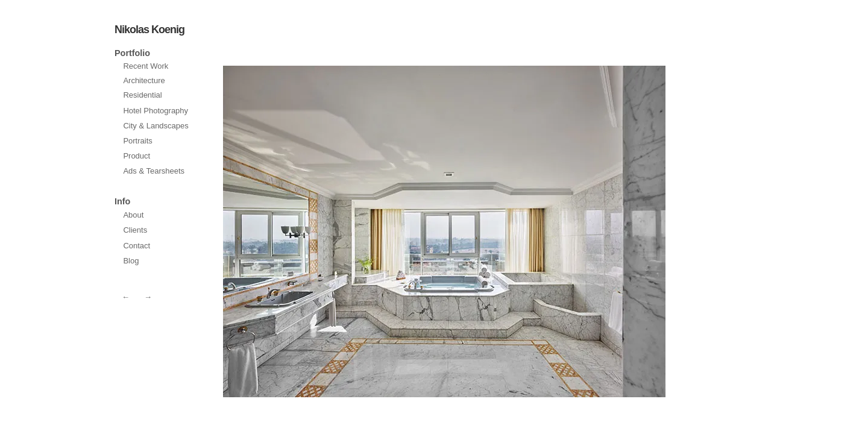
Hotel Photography (156, 111)
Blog (131, 261)
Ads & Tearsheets (154, 171)
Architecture (144, 80)
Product (137, 156)
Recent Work (146, 66)
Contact (137, 246)
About (133, 215)
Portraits (137, 141)
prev (557, 231)
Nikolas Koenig (149, 30)
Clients (135, 230)
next (332, 231)
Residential (142, 95)
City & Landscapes (156, 126)
